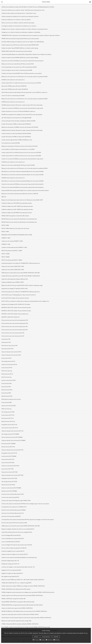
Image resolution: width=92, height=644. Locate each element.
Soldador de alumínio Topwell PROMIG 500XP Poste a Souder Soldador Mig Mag (20, 58)
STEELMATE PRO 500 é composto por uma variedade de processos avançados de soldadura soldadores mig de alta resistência (31, 35)
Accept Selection (46, 637)
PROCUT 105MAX (6, 257)
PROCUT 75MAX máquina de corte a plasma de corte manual (15, 228)
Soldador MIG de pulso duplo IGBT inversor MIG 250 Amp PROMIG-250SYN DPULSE (21, 276)
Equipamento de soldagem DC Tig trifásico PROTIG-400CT (15, 289)
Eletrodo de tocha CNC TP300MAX (9, 491)
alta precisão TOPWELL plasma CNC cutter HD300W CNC (14, 86)
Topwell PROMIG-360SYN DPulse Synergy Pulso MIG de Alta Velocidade (18, 602)
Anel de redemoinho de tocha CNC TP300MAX (12, 437)
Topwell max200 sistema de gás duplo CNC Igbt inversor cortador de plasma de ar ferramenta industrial (25, 190)
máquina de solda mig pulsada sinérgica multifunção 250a (15, 279)
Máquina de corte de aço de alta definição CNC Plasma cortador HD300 (18, 64)
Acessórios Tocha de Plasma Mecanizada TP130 (13, 513)
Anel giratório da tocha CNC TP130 (9, 425)
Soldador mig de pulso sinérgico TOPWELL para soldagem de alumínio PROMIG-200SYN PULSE (23, 586)
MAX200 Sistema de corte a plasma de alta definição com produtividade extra (19, 222)
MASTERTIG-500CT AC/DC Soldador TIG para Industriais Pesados (16, 307)
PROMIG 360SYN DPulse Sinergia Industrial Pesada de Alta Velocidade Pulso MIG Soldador (22, 605)
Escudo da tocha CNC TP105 (8, 459)
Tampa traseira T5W (6, 342)
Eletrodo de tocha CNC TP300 (8, 485)
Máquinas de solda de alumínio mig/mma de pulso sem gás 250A (16, 621)
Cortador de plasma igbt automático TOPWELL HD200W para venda (17, 140)
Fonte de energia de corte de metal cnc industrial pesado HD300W (17, 70)
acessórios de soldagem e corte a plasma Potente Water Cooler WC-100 (18, 567)
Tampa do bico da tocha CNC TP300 (10, 472)
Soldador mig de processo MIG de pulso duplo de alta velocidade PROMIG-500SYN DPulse (22, 595)
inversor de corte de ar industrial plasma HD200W (13, 96)
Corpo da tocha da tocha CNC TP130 (10, 428)
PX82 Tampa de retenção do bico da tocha (11, 399)
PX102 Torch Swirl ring (7, 371)
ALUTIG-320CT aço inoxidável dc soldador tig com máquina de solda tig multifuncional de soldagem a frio (25, 301)
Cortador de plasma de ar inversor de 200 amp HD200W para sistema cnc (18, 111)
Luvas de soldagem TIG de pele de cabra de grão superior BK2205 (17, 545)
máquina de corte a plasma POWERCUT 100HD (12, 241)
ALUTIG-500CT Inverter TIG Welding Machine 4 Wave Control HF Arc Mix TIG (19, 295)
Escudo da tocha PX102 (7, 368)
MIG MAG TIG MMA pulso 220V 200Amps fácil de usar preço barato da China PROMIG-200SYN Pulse (24, 611)
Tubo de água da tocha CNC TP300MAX (10, 434)
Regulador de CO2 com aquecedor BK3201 (11, 570)
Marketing (56, 640)
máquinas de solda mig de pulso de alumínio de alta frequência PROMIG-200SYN (20, 614)
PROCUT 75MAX (5, 232)
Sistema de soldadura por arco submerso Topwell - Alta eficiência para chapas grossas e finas (23, 10)
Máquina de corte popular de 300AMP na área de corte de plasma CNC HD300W (20, 127)
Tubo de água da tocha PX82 (8, 412)
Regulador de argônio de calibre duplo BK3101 (12, 573)
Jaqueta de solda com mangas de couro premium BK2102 (15, 554)
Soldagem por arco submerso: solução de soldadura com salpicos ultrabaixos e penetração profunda (25, 29)
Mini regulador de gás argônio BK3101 (10, 576)
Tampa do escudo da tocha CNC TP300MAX (11, 488)
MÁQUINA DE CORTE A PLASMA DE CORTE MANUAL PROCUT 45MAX (17, 235)
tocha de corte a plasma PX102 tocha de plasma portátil (14, 523)
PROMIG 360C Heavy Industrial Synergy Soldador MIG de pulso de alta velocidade (20, 39)
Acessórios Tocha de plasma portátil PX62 (11, 516)
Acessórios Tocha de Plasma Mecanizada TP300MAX (14, 510)
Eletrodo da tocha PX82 (7, 396)
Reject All (56, 637)
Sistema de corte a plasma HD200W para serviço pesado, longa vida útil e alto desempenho (23, 61)
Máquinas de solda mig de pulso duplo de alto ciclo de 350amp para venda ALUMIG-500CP (22, 200)
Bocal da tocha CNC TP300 (7, 469)
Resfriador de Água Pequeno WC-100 (10, 561)
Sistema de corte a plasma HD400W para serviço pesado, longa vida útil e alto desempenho (23, 187)
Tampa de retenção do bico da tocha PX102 (11, 352)
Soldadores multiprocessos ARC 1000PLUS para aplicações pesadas (17, 206)
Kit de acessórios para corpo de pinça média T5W (13, 333)
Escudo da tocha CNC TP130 (8, 415)
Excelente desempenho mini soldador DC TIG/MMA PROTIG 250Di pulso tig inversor (21, 292)
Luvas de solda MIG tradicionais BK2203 (11, 542)
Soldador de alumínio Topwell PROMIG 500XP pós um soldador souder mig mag (20, 48)
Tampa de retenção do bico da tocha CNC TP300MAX (13, 440)
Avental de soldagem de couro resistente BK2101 (13, 551)
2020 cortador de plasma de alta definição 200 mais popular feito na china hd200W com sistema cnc (24, 92)
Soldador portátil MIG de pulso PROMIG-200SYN (13, 282)
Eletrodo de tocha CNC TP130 (8, 421)
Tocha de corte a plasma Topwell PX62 (10, 497)
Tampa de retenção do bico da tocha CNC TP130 (12, 431)
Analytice (42, 640)
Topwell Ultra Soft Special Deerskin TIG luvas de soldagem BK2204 (17, 532)
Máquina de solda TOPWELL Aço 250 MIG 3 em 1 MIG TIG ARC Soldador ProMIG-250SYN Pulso (23, 580)
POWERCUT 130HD (6, 244)
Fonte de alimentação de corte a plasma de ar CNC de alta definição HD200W (19, 67)
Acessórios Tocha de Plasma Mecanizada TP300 (13, 494)
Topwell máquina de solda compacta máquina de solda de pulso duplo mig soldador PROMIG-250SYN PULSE (26, 618)
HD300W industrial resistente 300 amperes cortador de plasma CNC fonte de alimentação (22, 130)
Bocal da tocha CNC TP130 (7, 418)
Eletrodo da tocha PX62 (7, 390)
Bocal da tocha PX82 (6, 393)
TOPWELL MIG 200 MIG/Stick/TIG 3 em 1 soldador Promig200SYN (16, 583)
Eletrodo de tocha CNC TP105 (8, 447)
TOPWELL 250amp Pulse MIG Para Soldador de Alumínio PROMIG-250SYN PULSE (20, 624)
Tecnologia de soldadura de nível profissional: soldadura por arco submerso (19, 26)
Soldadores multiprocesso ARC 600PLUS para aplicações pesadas (17, 203)
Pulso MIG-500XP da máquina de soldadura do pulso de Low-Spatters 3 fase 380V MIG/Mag (23, 42)
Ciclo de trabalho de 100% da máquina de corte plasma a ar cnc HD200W (18, 149)
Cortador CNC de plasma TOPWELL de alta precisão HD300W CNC (16, 124)
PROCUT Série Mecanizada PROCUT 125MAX (12, 251)
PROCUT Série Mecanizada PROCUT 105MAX (12, 260)
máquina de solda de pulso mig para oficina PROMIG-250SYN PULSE (17, 608)
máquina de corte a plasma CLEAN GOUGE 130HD (13, 266)
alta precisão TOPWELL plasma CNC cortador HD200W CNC (15, 89)
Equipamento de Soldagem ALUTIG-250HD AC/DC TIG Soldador (16, 304)
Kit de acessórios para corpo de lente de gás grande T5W (15, 320)
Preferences (49, 640)
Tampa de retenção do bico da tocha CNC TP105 (12, 450)
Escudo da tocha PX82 (7, 402)
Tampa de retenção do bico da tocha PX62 (11, 355)
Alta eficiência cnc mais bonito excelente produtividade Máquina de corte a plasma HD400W (22, 171)
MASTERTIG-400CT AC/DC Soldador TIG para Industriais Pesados (16, 311)
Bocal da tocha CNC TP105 (7, 349)
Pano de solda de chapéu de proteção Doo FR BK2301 (14, 548)
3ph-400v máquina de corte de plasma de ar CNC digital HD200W (16, 118)
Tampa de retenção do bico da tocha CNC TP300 (12, 475)
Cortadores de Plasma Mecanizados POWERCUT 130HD (14, 247)
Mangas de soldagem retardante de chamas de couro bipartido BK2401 (18, 529)
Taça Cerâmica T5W (6, 339)
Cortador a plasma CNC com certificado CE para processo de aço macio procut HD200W (21, 83)
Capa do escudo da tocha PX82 (9, 406)
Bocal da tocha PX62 (6, 387)
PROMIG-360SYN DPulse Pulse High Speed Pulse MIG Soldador (16, 589)
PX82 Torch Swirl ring (6, 409)
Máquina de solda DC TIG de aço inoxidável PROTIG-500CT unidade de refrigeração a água (22, 285)
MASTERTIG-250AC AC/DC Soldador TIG (11, 317)
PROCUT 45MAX (5, 225)
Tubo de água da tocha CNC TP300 (9, 482)
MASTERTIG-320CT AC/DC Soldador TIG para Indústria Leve (15, 314)
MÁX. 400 (4, 197)
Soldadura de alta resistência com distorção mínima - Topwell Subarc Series (19, 13)
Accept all (36, 637)
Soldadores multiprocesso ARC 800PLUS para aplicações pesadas (17, 213)
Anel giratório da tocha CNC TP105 (9, 453)
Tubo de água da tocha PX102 (8, 361)
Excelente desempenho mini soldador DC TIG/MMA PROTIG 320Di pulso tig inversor (21, 263)
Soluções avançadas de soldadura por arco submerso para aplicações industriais (20, 16)
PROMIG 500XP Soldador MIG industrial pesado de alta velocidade (17, 51)
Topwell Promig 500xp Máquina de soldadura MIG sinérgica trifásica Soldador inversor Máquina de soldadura (26, 54)
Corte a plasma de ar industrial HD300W (11, 143)
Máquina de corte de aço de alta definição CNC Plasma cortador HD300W (18, 165)
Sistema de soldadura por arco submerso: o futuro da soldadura (16, 20)
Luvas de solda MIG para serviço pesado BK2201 (13, 538)
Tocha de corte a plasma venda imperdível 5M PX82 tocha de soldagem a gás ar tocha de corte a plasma (25, 504)
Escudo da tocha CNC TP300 (8, 463)
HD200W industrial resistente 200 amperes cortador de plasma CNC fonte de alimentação (22, 105)
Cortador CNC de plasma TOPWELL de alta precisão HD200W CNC (16, 137)
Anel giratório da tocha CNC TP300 (9, 478)
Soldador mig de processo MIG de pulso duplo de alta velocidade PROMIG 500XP (20, 45)
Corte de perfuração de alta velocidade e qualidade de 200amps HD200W (18, 121)
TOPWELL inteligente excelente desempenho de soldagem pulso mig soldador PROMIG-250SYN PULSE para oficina (28, 592)
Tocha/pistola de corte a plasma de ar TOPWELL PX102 (14, 507)
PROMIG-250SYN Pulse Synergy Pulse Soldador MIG (14, 599)
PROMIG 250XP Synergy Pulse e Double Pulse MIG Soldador (15, 216)
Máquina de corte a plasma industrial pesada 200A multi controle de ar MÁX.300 (20, 194)
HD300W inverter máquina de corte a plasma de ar (13, 80)
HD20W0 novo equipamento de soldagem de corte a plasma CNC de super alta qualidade (22, 114)
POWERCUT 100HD (6, 238)
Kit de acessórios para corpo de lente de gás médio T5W (14, 326)
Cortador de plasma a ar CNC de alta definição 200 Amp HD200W (16, 133)
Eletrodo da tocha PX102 (7, 374)
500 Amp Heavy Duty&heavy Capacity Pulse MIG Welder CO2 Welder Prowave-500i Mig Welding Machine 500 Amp (28, 7)
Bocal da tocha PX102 (7, 358)
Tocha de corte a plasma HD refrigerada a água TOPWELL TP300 (16, 500)
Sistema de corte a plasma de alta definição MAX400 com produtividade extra (19, 557)
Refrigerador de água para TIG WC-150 (10, 564)
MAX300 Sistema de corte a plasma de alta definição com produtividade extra (19, 219)
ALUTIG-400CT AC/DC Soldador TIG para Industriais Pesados (15, 298)
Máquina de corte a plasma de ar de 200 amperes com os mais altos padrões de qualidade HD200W (24, 77)
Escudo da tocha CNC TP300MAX (9, 456)
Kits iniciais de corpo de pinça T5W (9, 345)
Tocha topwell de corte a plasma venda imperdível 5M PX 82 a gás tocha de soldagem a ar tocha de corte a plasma (28, 519)
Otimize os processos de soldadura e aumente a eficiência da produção (18, 23)
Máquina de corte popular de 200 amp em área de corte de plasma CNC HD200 (20, 146)
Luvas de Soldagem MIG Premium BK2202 (11, 535)
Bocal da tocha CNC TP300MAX (9, 444)
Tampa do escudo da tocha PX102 (9, 364)
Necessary (36, 640)
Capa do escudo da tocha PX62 (9, 380)
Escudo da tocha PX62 (7, 383)
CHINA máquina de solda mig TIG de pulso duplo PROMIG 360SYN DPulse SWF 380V (21, 273)
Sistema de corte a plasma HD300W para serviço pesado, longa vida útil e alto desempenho (23, 184)
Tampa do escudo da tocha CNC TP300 (10, 466)
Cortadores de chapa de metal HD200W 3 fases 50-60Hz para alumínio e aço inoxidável (22, 73)
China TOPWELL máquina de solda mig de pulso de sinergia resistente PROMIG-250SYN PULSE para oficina (26, 627)
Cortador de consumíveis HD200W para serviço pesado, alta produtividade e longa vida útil (22, 108)
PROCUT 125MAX (6, 254)
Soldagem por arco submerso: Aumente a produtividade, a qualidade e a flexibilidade (21, 32)
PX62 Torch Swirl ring (6, 377)
